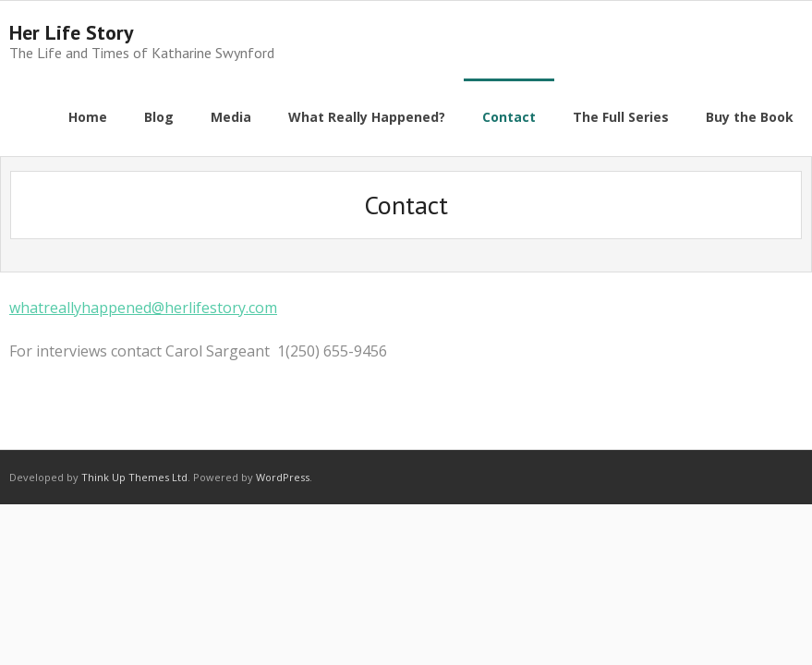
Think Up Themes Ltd (134, 477)
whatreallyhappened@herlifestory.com (143, 308)
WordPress (283, 477)
